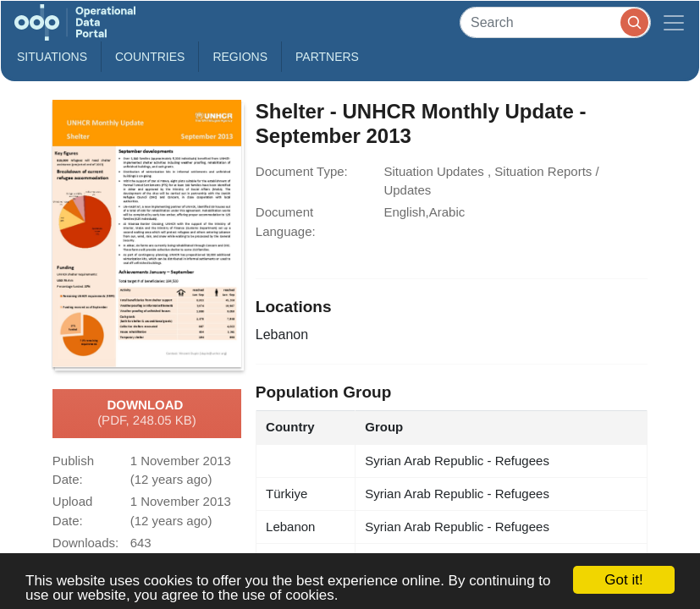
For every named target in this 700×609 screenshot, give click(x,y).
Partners (327, 57)
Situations (52, 57)
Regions (240, 57)
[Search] (555, 22)
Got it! (623, 580)
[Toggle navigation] (674, 22)
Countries (150, 57)
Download (147, 414)
